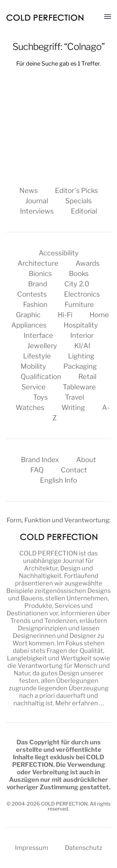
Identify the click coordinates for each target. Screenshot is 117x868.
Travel (74, 397)
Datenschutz (84, 848)
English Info (58, 480)
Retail (87, 377)
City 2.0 (77, 284)
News (29, 190)
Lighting (81, 356)
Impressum (32, 848)
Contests (32, 294)
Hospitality (81, 325)
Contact (74, 470)
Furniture (79, 304)
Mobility (33, 366)
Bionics (40, 274)
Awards (88, 263)
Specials (78, 201)
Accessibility (59, 253)
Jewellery (42, 346)
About (86, 460)
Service (34, 387)
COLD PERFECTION (49, 553)
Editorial (84, 211)
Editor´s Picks (76, 190)
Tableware (79, 387)
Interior (82, 335)
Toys (40, 397)
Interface (38, 335)
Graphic (28, 315)
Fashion (35, 304)
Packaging (80, 366)
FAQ (37, 470)
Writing (73, 407)
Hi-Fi (65, 315)
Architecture (38, 263)
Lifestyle (37, 356)
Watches (30, 407)
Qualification (41, 377)
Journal (37, 201)
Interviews (37, 211)
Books (79, 274)
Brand (38, 284)
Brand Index (40, 460)
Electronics (82, 294)
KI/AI (82, 346)
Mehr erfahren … (80, 703)
